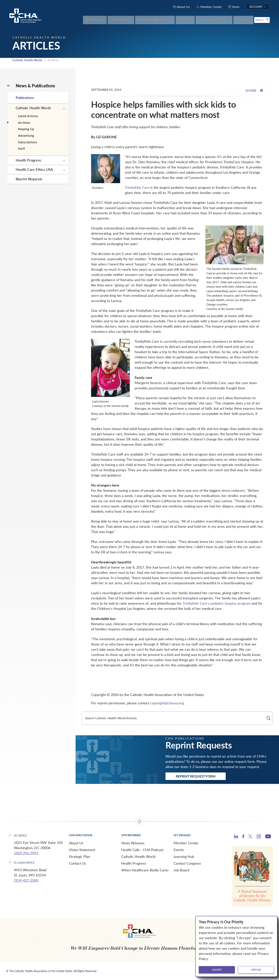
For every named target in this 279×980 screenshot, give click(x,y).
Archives (24, 122)
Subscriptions (28, 142)
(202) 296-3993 (26, 853)
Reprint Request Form (196, 776)
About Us (76, 843)
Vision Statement (82, 850)
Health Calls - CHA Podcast (142, 850)
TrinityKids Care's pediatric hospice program (217, 603)
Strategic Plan (80, 856)
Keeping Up (26, 129)
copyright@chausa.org (167, 703)
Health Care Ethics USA (34, 169)
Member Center (186, 843)
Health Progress (28, 160)
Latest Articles (28, 116)
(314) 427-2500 (26, 880)
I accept (217, 970)
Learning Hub (184, 856)
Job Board (181, 870)
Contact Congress (187, 863)
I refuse (256, 970)
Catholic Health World (27, 60)
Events (179, 850)
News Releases (133, 843)
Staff (22, 148)
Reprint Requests (29, 179)
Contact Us (77, 863)
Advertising (26, 135)
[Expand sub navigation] (64, 109)
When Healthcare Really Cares (145, 870)
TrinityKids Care (137, 187)
